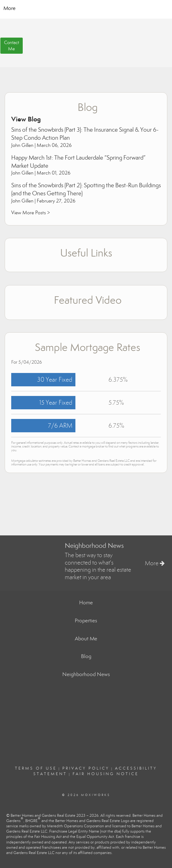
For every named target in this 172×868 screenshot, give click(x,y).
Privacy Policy (86, 768)
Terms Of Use (36, 768)
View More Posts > (31, 213)
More (10, 8)
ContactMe (12, 46)
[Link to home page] (86, 8)
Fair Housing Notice (106, 774)
